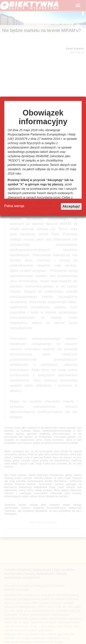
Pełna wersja (14, 206)
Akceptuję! (71, 206)
